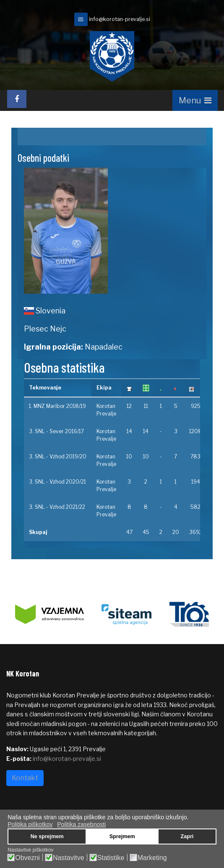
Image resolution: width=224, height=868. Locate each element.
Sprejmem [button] (122, 836)
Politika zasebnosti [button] (81, 824)
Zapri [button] (187, 836)
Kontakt (25, 778)
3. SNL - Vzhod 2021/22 (57, 507)
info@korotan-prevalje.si (120, 19)
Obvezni (27, 858)
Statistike (111, 858)
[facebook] (17, 99)
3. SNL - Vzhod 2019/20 (58, 456)
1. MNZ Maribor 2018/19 (57, 406)
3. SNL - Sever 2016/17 (56, 431)
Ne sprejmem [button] (47, 836)
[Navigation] (195, 100)
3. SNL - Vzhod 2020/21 (57, 482)
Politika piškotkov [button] (30, 824)
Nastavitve (69, 858)
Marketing (152, 858)
